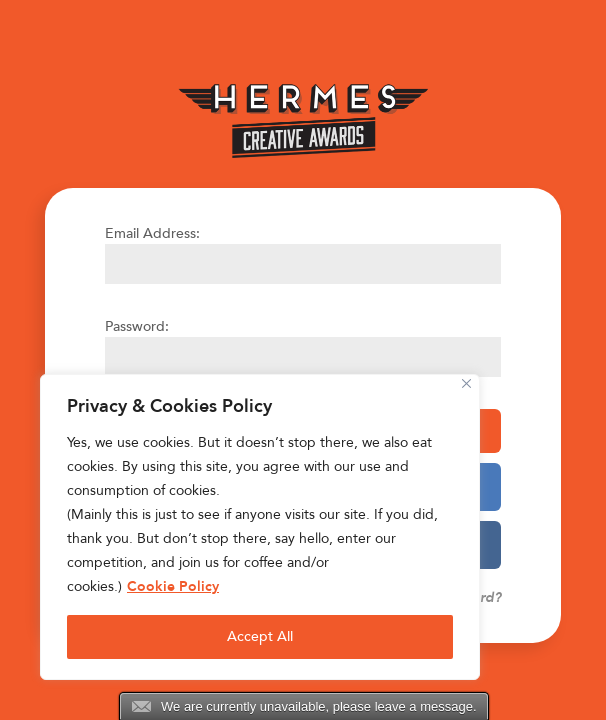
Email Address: (152, 233)
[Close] (466, 383)
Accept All (260, 636)
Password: (137, 326)
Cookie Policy (173, 586)
